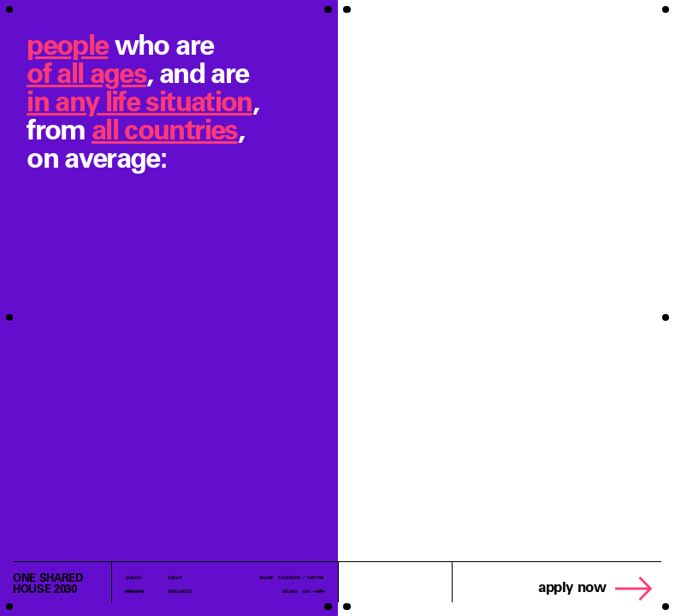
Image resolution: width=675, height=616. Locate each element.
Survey (134, 577)
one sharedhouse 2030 (48, 583)
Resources (180, 591)
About (175, 577)
